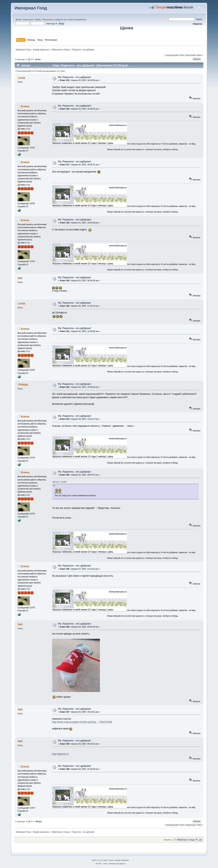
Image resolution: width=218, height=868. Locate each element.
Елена (25, 106)
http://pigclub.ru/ (60, 754)
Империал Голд (31, 8)
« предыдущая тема (174, 55)
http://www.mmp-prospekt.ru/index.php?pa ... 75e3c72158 (82, 722)
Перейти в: (168, 840)
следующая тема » (194, 55)
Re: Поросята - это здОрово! (75, 77)
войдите (59, 20)
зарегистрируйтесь (77, 20)
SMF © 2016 (108, 860)
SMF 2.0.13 (97, 860)
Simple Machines (122, 860)
